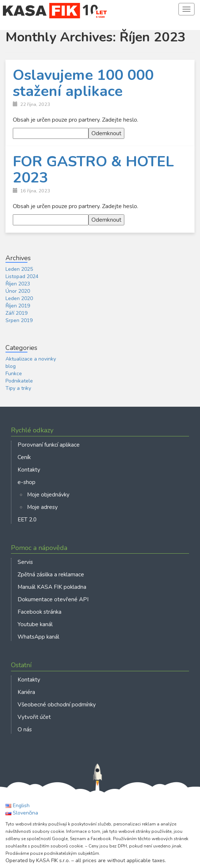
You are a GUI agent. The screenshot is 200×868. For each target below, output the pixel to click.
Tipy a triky (18, 388)
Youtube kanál (35, 624)
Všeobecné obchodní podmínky (57, 704)
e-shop (27, 482)
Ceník (24, 457)
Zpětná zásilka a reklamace (51, 574)
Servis (25, 562)
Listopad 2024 (22, 276)
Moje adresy (42, 507)
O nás (25, 729)
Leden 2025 (19, 269)
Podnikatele (19, 381)
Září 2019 (16, 313)
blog (11, 366)
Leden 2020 (19, 298)
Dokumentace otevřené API (53, 599)
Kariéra (26, 692)
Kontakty (29, 470)
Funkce (14, 374)
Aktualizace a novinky (31, 359)
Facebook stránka (39, 612)
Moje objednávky (48, 494)
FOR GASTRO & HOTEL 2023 (93, 170)
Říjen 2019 (18, 306)
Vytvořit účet (34, 717)
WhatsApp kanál (38, 637)
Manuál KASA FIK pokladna (52, 587)
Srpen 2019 (19, 320)
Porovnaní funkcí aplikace (49, 445)
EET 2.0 (27, 519)
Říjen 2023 (18, 284)
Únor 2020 (18, 291)
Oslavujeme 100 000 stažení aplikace (83, 83)
